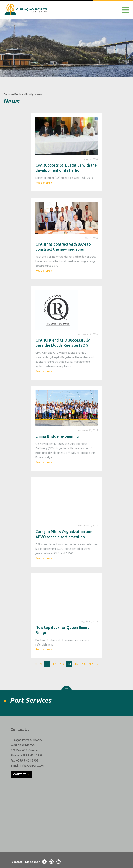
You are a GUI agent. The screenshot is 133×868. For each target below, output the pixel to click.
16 (84, 664)
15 (76, 664)
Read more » (44, 183)
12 (54, 664)
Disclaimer (32, 862)
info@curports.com (33, 766)
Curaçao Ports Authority (18, 94)
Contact (21, 774)
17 (91, 664)
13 (62, 664)
